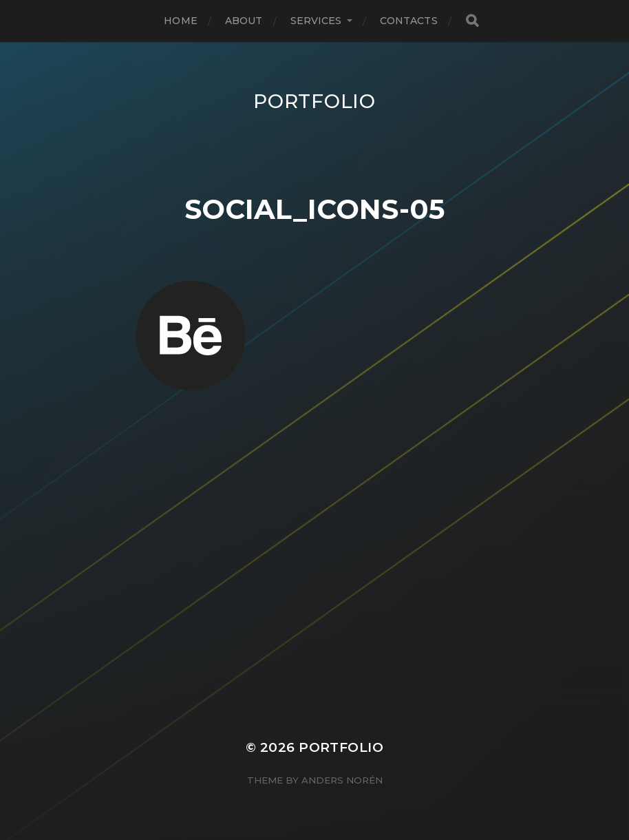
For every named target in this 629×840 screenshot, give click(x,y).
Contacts (409, 21)
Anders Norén (342, 780)
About (244, 21)
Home (181, 21)
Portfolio (314, 101)
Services (316, 21)
